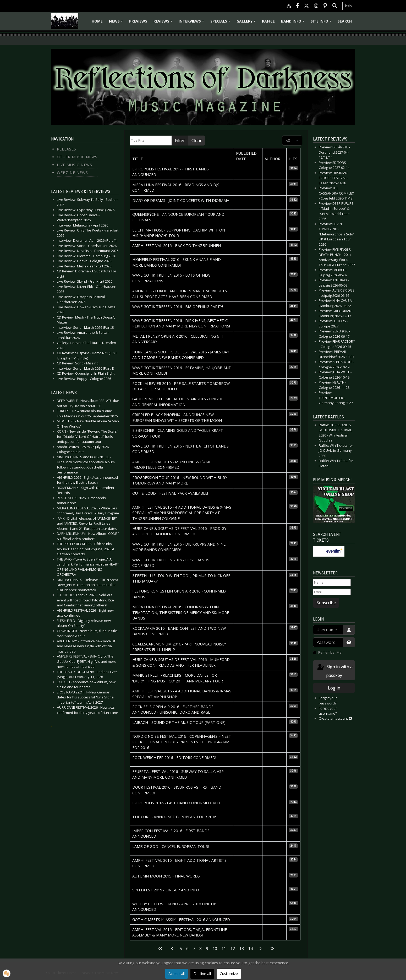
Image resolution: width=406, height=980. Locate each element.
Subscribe (326, 603)
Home (97, 21)
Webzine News (72, 173)
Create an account (335, 718)
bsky (349, 6)
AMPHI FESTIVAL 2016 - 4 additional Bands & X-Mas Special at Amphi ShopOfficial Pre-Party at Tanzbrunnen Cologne (182, 513)
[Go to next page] (260, 949)
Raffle (268, 21)
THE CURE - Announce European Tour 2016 (174, 817)
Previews (138, 21)
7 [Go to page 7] (194, 949)
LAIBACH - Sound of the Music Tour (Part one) (179, 722)
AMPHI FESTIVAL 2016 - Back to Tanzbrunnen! (177, 246)
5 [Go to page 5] (181, 949)
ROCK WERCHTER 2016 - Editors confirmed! (174, 758)
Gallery (247, 23)
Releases (67, 149)
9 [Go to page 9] (207, 949)
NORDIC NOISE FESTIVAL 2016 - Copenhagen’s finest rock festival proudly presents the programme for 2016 (182, 742)
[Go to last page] (272, 949)
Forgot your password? (328, 701)
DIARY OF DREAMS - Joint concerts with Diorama (181, 200)
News (117, 23)
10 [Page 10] (215, 949)
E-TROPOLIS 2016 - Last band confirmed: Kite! (177, 803)
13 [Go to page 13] (242, 949)
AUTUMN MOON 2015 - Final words (166, 876)
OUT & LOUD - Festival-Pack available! (170, 493)
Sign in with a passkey (334, 671)
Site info (322, 23)
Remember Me (330, 652)
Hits (293, 159)
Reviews (164, 23)
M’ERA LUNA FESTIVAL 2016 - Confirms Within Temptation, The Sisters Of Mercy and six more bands (181, 612)
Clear (197, 141)
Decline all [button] (202, 974)
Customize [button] (229, 974)
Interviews (192, 23)
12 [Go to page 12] (233, 949)
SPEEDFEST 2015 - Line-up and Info (166, 890)
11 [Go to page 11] (224, 949)
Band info (293, 23)
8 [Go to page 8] (201, 949)
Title (138, 159)
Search (345, 21)
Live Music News (75, 165)
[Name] (332, 583)
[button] (7, 973)
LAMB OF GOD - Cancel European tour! (171, 846)
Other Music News (77, 157)
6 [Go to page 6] (187, 949)
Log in (334, 688)
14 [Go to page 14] (250, 949)
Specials (221, 23)
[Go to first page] (160, 949)
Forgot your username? (328, 711)
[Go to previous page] (172, 949)
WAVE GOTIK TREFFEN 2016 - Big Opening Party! (178, 307)
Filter (180, 141)
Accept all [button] (177, 974)
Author (272, 159)
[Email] (332, 592)
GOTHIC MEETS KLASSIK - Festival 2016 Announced (181, 920)
